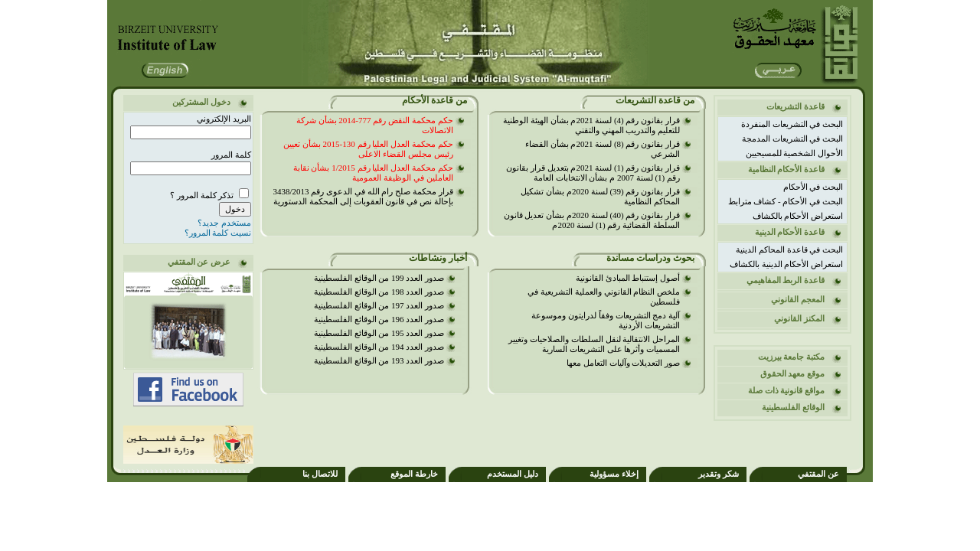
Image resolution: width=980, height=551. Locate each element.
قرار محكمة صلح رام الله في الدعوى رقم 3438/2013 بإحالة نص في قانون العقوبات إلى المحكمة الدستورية (363, 196)
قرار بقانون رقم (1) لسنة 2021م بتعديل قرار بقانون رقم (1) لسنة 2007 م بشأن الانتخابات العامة (593, 173)
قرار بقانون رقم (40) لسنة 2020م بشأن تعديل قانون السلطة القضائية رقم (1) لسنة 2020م (592, 220)
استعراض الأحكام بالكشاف (798, 216)
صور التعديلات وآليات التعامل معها (623, 363)
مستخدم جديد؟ (224, 223)
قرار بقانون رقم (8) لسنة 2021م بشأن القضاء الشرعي (603, 149)
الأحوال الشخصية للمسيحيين (795, 153)
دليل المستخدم (513, 474)
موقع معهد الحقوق (793, 373)
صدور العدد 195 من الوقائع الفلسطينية (379, 333)
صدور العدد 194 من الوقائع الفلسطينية (379, 347)
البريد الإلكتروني (224, 119)
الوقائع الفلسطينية (793, 407)
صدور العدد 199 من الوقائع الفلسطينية (379, 278)
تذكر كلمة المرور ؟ (203, 195)
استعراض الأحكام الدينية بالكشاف (786, 264)
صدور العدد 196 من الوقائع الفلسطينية (379, 319)
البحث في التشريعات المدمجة (792, 139)
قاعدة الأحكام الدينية (790, 232)
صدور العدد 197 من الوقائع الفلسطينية (379, 305)
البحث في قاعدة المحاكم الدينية (789, 249)
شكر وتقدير (719, 474)
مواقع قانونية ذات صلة (786, 390)
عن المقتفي (818, 474)
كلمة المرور (231, 155)
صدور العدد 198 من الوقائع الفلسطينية (357, 292)
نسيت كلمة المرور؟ (218, 233)
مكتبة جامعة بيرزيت (792, 357)
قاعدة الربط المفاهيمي (786, 280)
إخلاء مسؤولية (614, 474)
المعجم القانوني (798, 299)
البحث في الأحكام (813, 187)
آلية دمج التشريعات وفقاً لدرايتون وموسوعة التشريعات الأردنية (606, 320)
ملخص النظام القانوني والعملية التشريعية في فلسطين (604, 297)
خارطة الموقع (414, 474)
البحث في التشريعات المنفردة (792, 124)
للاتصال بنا (320, 474)
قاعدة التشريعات (795, 106)
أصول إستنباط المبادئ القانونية (628, 278)
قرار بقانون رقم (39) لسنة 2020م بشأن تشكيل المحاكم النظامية (600, 196)
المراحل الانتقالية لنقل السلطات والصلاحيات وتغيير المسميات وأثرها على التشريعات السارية (594, 344)
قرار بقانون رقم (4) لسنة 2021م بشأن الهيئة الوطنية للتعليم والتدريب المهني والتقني (591, 125)
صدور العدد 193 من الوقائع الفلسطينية (379, 360)
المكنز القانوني (799, 318)
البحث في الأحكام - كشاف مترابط (786, 201)
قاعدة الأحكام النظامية (787, 169)
